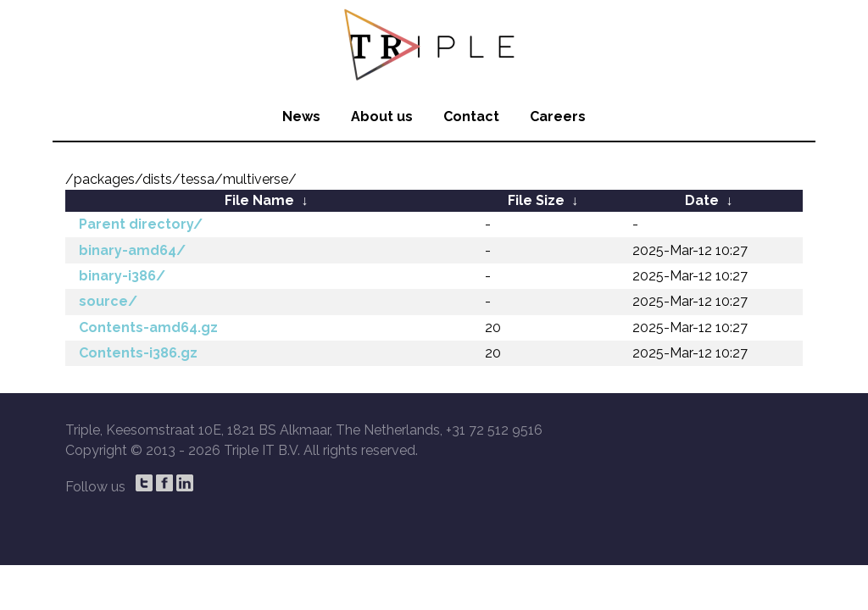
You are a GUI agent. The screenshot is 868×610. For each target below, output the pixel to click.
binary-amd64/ (132, 250)
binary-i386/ (122, 276)
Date (702, 200)
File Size (536, 200)
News (301, 116)
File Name (259, 200)
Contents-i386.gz (138, 353)
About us (382, 116)
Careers (558, 116)
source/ (108, 301)
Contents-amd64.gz (148, 327)
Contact (471, 116)
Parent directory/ (141, 224)
